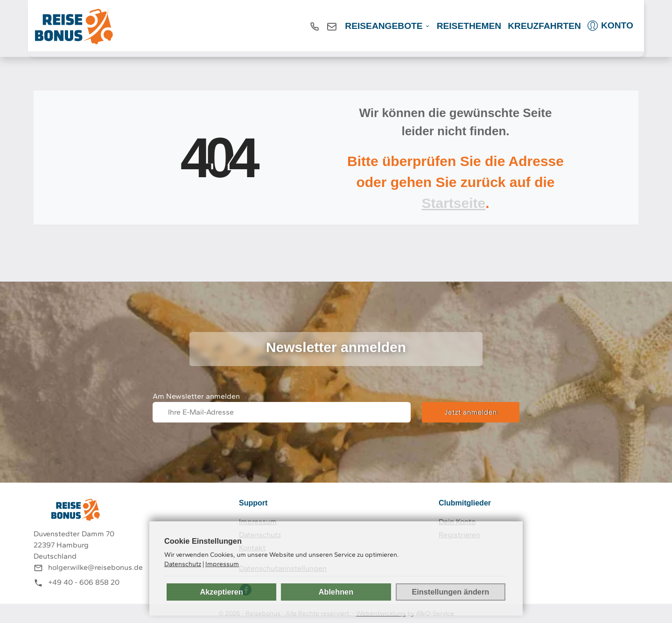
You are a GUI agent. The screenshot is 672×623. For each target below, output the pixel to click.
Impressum (222, 564)
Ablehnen (336, 592)
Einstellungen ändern (450, 592)
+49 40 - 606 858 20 (84, 582)
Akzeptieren (221, 592)
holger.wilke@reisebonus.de (95, 567)
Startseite (453, 203)
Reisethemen (469, 26)
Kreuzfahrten (544, 26)
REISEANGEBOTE (384, 26)
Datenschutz (183, 564)
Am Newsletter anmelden (196, 396)
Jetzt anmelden (471, 412)
